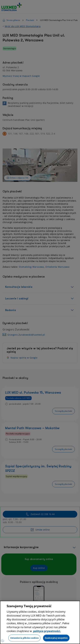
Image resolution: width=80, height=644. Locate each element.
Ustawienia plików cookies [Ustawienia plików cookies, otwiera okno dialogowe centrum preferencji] (24, 638)
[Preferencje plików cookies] (2, 641)
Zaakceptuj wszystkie (56, 638)
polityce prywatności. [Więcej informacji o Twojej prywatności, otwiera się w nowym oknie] (47, 631)
